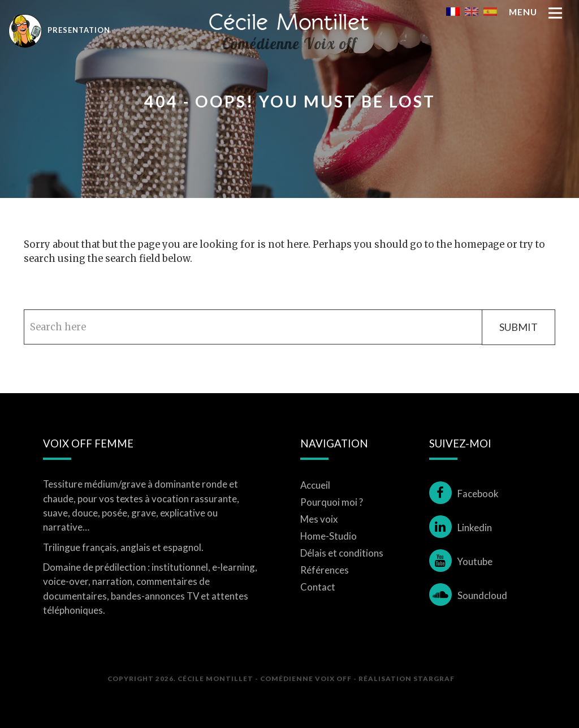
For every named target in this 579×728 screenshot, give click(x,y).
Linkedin (461, 527)
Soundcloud (468, 595)
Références (325, 570)
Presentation (59, 30)
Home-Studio (329, 536)
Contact (318, 587)
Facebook (464, 494)
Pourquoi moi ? (332, 502)
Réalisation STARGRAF (407, 678)
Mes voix (319, 519)
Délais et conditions (342, 553)
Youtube (461, 561)
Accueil (315, 485)
